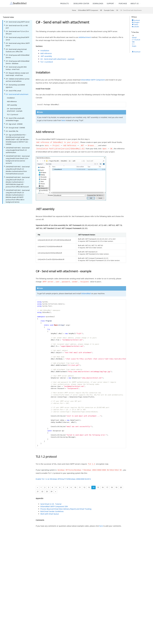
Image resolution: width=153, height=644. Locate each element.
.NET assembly (12, 105)
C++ (133, 44)
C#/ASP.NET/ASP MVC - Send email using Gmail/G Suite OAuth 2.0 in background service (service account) (17, 160)
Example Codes (109, 10)
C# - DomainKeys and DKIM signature (14, 86)
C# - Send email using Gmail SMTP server (17, 38)
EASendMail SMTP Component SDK (54, 506)
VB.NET (134, 38)
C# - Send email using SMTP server (17, 22)
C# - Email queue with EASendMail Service (17, 56)
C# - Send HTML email (13, 91)
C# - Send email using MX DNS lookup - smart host (15, 68)
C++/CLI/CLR (136, 40)
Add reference (12, 101)
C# (117, 10)
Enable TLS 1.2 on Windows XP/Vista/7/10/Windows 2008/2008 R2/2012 (63, 478)
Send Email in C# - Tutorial (51, 503)
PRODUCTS (64, 3)
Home (74, 10)
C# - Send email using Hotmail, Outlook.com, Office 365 (15, 50)
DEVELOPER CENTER (81, 3)
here (63, 120)
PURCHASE (123, 3)
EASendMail (86, 293)
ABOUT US (135, 3)
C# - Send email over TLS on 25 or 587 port (16, 32)
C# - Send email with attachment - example (15, 110)
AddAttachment (85, 37)
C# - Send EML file (11, 131)
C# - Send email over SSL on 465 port (16, 27)
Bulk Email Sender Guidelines (52, 511)
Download (136, 52)
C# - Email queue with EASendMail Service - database (17, 62)
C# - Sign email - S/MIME (13, 124)
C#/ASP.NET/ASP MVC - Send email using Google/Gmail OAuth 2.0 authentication (17, 150)
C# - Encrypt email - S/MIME (15, 128)
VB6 (133, 42)
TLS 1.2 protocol (12, 114)
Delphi (134, 46)
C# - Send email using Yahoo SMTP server (17, 44)
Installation (11, 98)
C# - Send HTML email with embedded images (14, 119)
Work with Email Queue (50, 513)
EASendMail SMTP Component (88, 10)
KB (101, 10)
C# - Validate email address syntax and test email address (17, 80)
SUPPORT (110, 3)
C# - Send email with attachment (16, 94)
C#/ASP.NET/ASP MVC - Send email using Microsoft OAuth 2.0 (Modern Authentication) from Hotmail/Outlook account (17, 170)
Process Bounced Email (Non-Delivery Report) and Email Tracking (66, 508)
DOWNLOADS (98, 3)
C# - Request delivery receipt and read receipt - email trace (16, 74)
